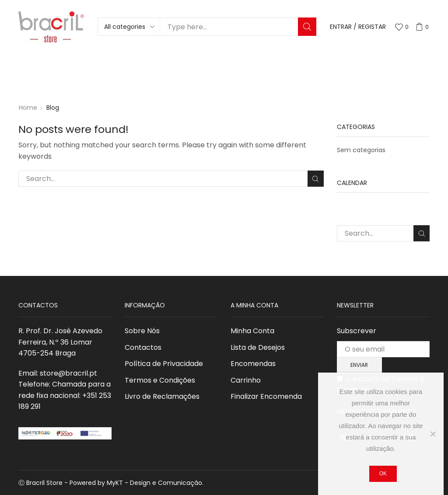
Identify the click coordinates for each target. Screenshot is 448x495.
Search (307, 27)
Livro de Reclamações (162, 396)
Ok (383, 474)
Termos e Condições (160, 380)
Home (28, 108)
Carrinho (246, 380)
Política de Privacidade (164, 364)
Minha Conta (252, 331)
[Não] (433, 434)
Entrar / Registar (358, 27)
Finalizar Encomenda (266, 396)
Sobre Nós (142, 331)
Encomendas (253, 364)
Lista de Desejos (258, 347)
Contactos (143, 347)
